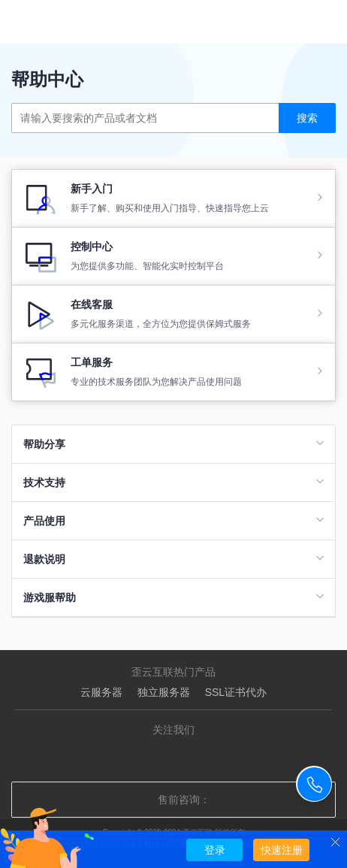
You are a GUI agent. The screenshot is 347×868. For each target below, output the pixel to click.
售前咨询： (173, 800)
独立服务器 (164, 692)
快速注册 (282, 850)
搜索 (307, 118)
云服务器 (101, 692)
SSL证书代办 (236, 692)
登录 (215, 850)
